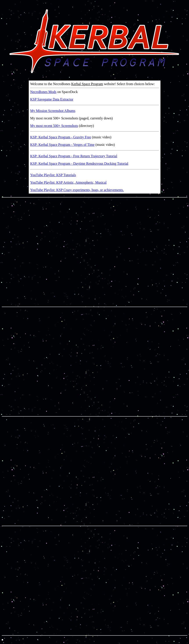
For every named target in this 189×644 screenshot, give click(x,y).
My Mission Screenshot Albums (53, 111)
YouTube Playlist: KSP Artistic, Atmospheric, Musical (68, 182)
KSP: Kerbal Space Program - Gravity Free (61, 137)
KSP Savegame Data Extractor (52, 99)
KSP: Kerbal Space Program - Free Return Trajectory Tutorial (74, 156)
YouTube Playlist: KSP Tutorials (53, 175)
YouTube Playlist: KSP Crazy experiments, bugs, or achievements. (77, 190)
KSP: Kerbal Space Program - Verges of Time (62, 145)
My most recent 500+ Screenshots (54, 126)
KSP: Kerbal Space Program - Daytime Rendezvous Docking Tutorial (79, 164)
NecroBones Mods (43, 92)
